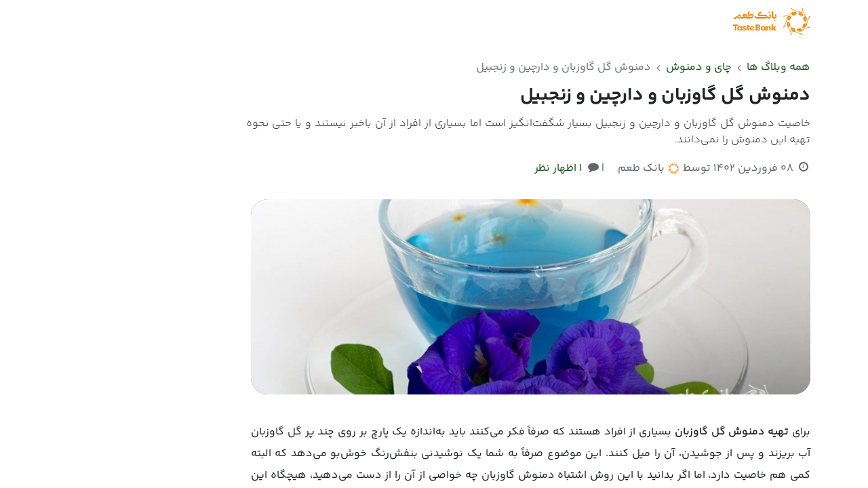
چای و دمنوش (699, 68)
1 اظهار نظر (558, 168)
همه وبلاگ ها (778, 67)
